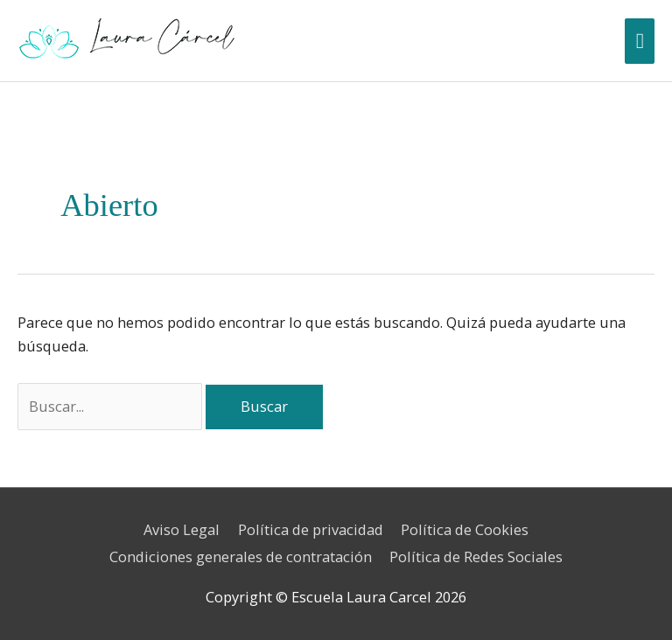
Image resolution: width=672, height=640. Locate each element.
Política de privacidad (311, 529)
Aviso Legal (182, 529)
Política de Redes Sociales (476, 557)
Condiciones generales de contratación (241, 557)
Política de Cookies (465, 529)
